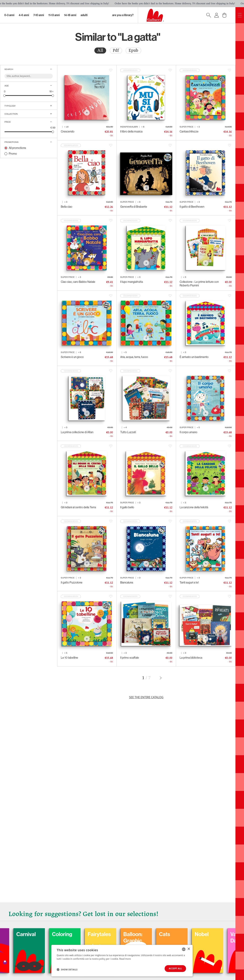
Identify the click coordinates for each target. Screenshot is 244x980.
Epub (133, 50)
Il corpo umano (188, 432)
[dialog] (122, 961)
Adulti (84, 15)
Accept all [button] (175, 968)
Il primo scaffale (130, 658)
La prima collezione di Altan (77, 432)
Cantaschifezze (189, 131)
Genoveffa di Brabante (134, 207)
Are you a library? (123, 15)
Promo (13, 154)
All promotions (17, 148)
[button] (67, 969)
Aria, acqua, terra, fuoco (134, 357)
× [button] (189, 949)
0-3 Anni (9, 15)
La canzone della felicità (194, 507)
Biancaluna (127, 582)
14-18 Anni (70, 15)
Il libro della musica (131, 131)
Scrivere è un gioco (72, 357)
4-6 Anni (24, 15)
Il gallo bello (127, 507)
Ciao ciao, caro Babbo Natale (78, 282)
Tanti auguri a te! (189, 582)
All (100, 50)
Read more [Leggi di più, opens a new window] (125, 959)
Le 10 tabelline (69, 658)
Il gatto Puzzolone (72, 582)
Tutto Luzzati (128, 432)
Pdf (116, 50)
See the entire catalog (146, 697)
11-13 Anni (54, 15)
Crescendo (68, 131)
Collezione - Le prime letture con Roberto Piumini (199, 284)
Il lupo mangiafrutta (132, 282)
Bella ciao (67, 207)
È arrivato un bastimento (194, 357)
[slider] (5, 95)
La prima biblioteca (191, 658)
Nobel (218, 934)
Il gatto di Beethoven (192, 207)
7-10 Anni (39, 15)
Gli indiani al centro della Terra (78, 507)
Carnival (42, 934)
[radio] (100, 51)
